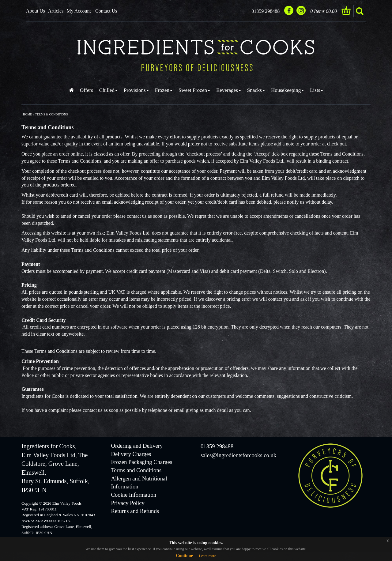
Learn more (208, 556)
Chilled (108, 90)
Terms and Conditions (136, 470)
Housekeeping (287, 90)
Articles (56, 11)
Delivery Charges (131, 454)
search (360, 11)
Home (27, 114)
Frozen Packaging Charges (142, 462)
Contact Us (106, 11)
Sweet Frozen (194, 90)
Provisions (136, 90)
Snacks (256, 90)
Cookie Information (134, 495)
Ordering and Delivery (137, 446)
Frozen (164, 90)
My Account (79, 11)
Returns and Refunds (135, 511)
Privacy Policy (128, 503)
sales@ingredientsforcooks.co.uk (238, 455)
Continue (185, 556)
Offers (87, 90)
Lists (317, 90)
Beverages (229, 90)
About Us (36, 11)
